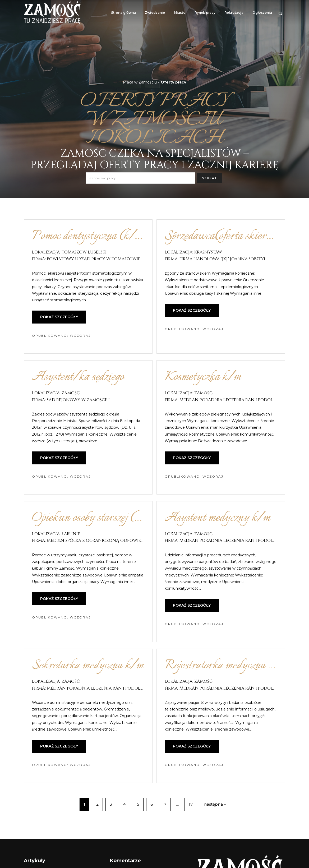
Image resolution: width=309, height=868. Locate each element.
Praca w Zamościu (140, 82)
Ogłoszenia (262, 13)
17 (191, 804)
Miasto (180, 13)
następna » (215, 804)
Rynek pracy (205, 13)
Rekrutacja (234, 13)
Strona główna (123, 13)
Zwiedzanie (155, 13)
